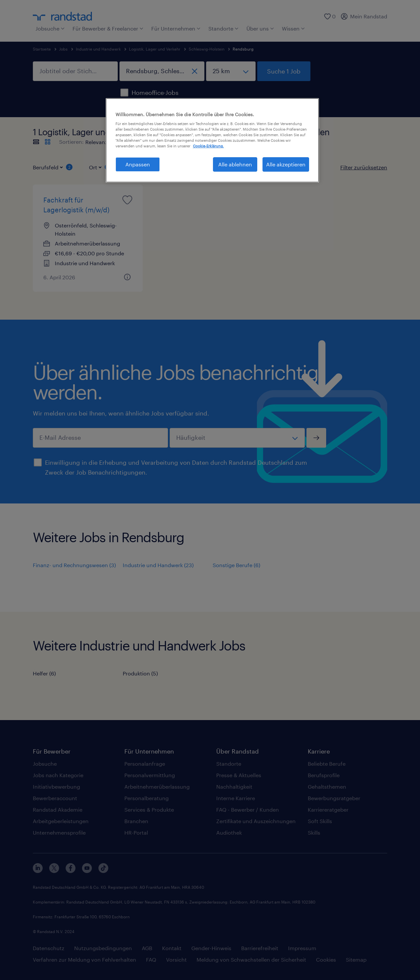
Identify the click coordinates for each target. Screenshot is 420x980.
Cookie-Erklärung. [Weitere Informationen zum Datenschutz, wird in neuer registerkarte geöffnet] (208, 146)
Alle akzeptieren (286, 164)
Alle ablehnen (235, 164)
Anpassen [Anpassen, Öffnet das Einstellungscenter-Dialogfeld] (138, 164)
